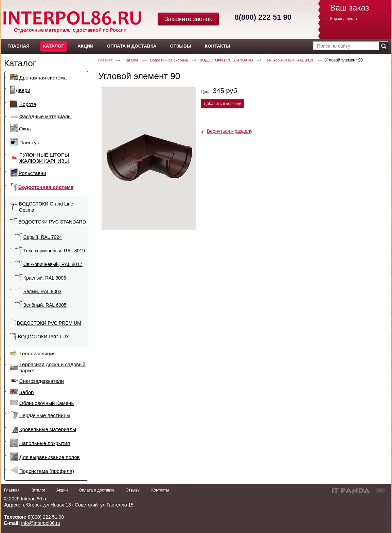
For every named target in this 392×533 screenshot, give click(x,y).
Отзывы (133, 490)
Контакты (160, 490)
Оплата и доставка (97, 490)
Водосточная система (170, 60)
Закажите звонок (188, 19)
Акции (62, 490)
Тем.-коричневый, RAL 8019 (289, 60)
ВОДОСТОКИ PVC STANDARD (227, 60)
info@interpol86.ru (41, 523)
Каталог (54, 46)
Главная (105, 60)
